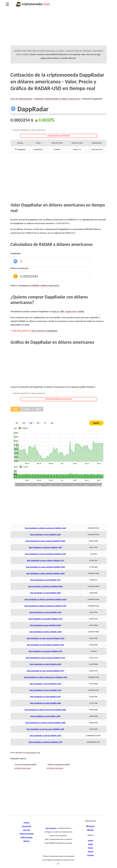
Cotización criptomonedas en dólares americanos (57, 99)
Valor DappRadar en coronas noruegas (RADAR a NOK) (45, 723)
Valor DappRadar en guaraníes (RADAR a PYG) (45, 651)
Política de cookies (27, 837)
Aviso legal (27, 830)
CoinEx (81, 311)
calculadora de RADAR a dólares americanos (39, 285)
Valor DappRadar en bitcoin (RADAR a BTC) (45, 736)
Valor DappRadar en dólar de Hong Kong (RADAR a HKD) (45, 710)
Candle (26, 409)
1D (17, 423)
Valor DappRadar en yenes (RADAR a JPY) (45, 580)
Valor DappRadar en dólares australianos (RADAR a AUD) (45, 599)
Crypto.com (70, 311)
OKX (62, 311)
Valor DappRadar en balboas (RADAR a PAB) (45, 632)
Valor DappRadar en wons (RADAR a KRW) (45, 625)
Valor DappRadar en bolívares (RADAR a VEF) (45, 547)
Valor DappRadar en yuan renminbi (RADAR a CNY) (45, 671)
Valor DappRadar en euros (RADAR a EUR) (45, 534)
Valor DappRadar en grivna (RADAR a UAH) (45, 684)
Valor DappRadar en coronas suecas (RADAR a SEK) (45, 729)
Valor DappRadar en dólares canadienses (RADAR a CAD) (45, 606)
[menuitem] (58, 485)
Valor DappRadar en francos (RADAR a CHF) (45, 690)
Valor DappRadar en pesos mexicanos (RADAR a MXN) (45, 541)
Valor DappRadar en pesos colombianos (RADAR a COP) (45, 554)
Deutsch (90, 852)
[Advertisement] (59, 29)
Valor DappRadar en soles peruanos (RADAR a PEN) (45, 638)
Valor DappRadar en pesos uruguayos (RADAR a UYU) (45, 658)
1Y (45, 423)
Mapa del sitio (26, 826)
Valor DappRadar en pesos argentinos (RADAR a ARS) (45, 567)
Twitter (91, 830)
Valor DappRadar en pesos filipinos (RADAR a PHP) (45, 645)
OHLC (38, 409)
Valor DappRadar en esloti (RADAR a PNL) (45, 697)
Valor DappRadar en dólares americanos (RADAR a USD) (45, 528)
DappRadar (16, 253)
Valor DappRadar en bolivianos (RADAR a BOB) (45, 586)
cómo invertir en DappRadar (44, 331)
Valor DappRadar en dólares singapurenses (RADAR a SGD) (45, 677)
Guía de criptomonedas (21, 99)
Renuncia (27, 841)
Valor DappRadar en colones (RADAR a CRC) (45, 612)
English (90, 844)
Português (91, 855)
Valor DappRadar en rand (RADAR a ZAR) (45, 716)
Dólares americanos (20, 268)
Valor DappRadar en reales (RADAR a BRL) (45, 593)
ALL (52, 423)
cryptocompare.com (33, 753)
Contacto (27, 823)
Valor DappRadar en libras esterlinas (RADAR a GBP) (45, 573)
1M (31, 423)
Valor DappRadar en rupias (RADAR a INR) (45, 703)
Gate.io (56, 311)
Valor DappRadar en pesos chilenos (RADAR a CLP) (45, 560)
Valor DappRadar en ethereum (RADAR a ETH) (45, 742)
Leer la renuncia (51, 828)
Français (90, 848)
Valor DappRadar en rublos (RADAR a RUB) (45, 664)
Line (15, 409)
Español (90, 841)
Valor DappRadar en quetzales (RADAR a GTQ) (45, 619)
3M (38, 423)
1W (24, 423)
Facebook (91, 826)
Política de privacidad (26, 834)
